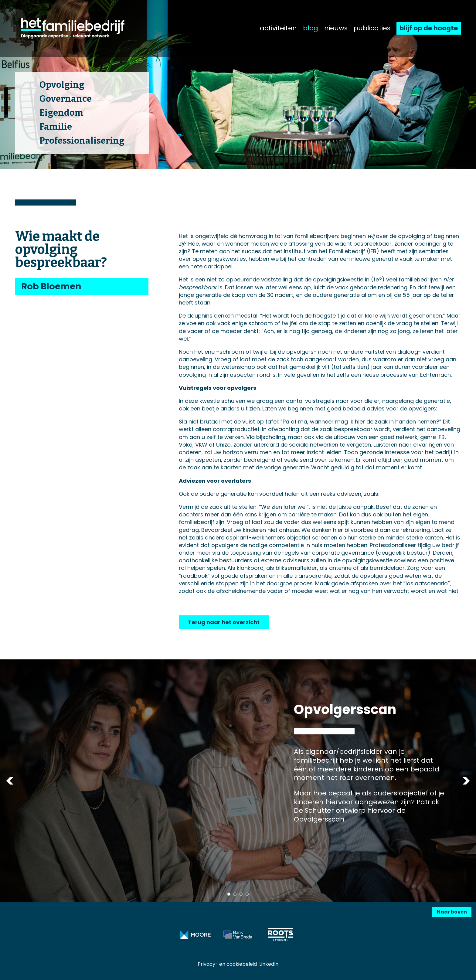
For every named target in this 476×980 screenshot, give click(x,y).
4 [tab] (247, 894)
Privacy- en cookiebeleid (227, 964)
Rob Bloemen (51, 286)
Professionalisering (82, 141)
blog (311, 28)
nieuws (336, 28)
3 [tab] (241, 894)
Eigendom (61, 113)
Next (466, 781)
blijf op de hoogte (429, 28)
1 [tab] (229, 894)
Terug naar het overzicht (224, 622)
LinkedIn (269, 964)
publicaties (372, 28)
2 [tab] (235, 894)
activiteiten (278, 28)
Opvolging (62, 85)
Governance (66, 99)
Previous (10, 781)
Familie (56, 127)
